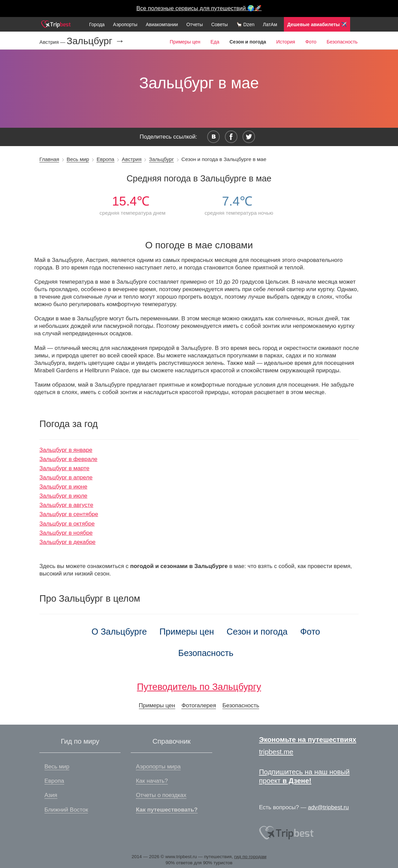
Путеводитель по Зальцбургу (199, 687)
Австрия (132, 159)
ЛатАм (270, 24)
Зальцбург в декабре (67, 542)
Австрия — (53, 42)
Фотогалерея (199, 705)
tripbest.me (276, 752)
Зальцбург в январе (66, 450)
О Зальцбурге (119, 632)
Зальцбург (161, 159)
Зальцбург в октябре (67, 524)
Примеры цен (185, 42)
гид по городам (250, 857)
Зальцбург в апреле (66, 477)
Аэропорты (125, 24)
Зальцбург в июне (63, 487)
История (285, 42)
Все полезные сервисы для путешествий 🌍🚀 (199, 8)
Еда (215, 42)
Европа (105, 159)
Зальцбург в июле (63, 496)
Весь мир (78, 159)
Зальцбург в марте (64, 468)
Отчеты (195, 24)
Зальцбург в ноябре (66, 533)
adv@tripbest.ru (328, 807)
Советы (220, 24)
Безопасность (342, 42)
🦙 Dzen (246, 24)
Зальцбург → (95, 41)
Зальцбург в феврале (68, 459)
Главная (49, 159)
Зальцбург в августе (66, 505)
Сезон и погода (257, 632)
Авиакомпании (162, 24)
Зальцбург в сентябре (69, 514)
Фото (311, 42)
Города (97, 24)
